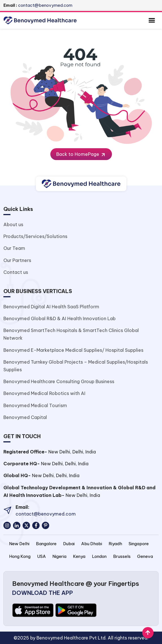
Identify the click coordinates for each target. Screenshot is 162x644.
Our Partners (17, 260)
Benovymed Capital (25, 417)
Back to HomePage (81, 154)
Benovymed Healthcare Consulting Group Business (59, 381)
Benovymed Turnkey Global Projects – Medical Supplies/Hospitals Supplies (76, 366)
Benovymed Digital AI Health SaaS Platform (51, 307)
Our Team (14, 248)
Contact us (16, 272)
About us (13, 224)
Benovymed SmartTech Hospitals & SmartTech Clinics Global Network (71, 334)
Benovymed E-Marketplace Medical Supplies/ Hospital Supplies (73, 350)
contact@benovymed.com (38, 5)
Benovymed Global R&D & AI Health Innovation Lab (60, 318)
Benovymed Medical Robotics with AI (44, 393)
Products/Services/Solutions (35, 236)
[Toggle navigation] (152, 20)
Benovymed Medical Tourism (35, 405)
